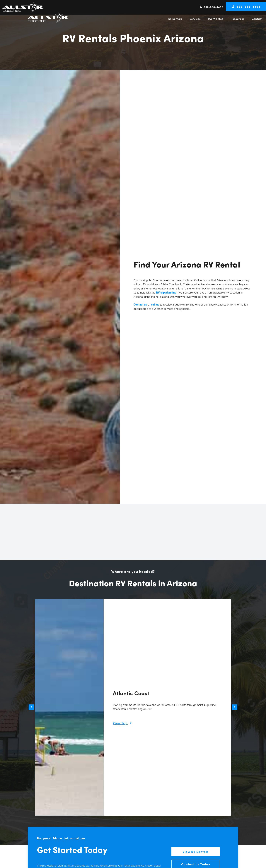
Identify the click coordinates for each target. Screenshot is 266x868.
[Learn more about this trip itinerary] (123, 723)
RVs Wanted (216, 19)
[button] (31, 707)
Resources (238, 19)
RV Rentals (175, 19)
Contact (257, 19)
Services (195, 19)
